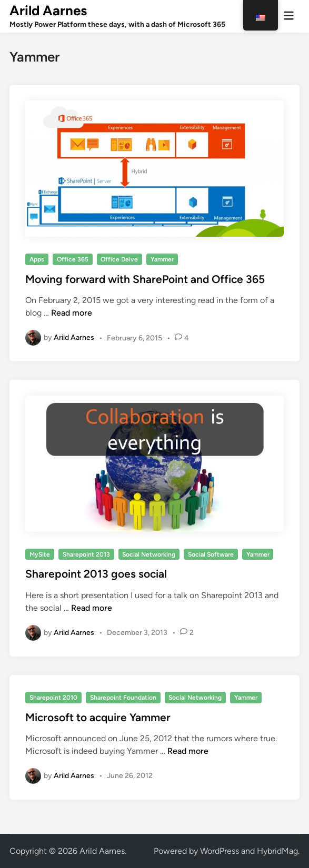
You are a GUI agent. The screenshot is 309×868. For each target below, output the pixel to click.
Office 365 (73, 259)
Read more (72, 313)
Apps (37, 259)
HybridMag (277, 851)
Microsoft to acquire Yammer (98, 717)
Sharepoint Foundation (123, 698)
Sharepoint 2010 (53, 698)
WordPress (220, 851)
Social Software (211, 554)
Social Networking (149, 554)
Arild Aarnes (48, 11)
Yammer (162, 259)
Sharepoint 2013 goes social (96, 574)
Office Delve (119, 259)
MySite (40, 554)
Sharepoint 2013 (86, 554)
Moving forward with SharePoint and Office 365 (145, 279)
